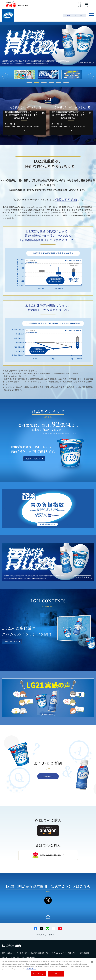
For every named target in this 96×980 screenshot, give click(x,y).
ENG (75, 15)
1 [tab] (29, 82)
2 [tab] (37, 82)
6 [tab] (66, 82)
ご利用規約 (84, 953)
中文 (82, 15)
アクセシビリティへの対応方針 (64, 953)
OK (24, 131)
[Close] (92, 962)
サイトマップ (21, 953)
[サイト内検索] (79, 4)
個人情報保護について (39, 953)
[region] (48, 969)
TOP (48, 918)
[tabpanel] (48, 74)
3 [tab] (44, 82)
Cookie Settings (38, 974)
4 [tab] (51, 82)
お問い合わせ (7, 953)
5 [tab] (59, 82)
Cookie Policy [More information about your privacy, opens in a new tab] (31, 969)
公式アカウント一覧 (45, 935)
